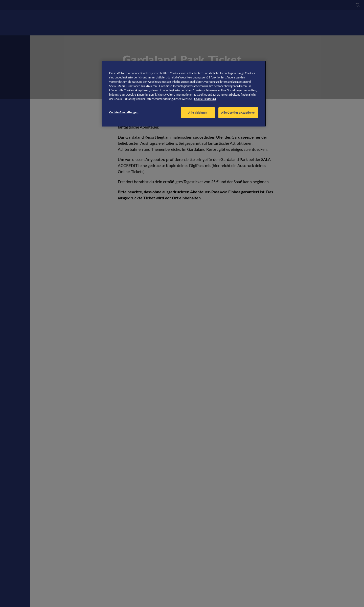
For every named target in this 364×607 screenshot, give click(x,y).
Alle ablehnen (198, 112)
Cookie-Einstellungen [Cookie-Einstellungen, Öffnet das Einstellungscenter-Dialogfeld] (124, 112)
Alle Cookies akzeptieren (238, 112)
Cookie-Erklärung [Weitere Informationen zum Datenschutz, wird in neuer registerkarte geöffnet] (205, 99)
